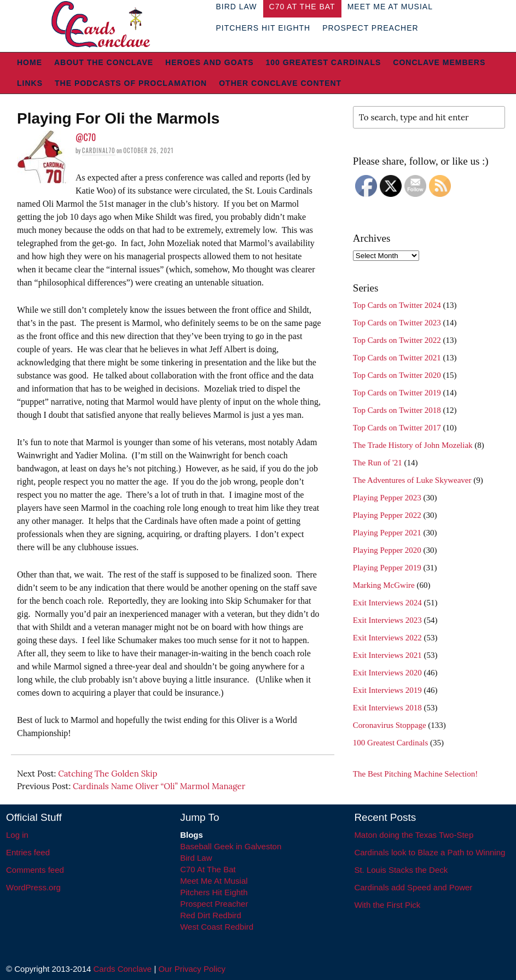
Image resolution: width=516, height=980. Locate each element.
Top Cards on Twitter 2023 (397, 323)
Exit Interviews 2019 (387, 690)
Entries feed (28, 852)
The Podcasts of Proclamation (131, 83)
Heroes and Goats (209, 62)
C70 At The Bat (208, 869)
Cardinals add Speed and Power (413, 887)
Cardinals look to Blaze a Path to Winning (430, 852)
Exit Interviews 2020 (387, 673)
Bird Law (196, 858)
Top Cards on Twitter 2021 (397, 358)
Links (30, 83)
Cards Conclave (123, 969)
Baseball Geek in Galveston (231, 846)
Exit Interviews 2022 (387, 638)
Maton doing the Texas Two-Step (414, 835)
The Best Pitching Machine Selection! (415, 774)
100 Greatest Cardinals (324, 62)
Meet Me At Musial (214, 881)
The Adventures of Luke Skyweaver (412, 480)
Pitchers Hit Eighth (263, 28)
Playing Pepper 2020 (387, 550)
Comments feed (35, 870)
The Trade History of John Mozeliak (413, 445)
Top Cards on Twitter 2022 (397, 340)
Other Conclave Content (280, 83)
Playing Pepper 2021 (387, 533)
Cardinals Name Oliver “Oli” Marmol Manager (159, 786)
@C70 (86, 137)
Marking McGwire (384, 585)
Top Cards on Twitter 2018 (397, 410)
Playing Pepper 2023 (387, 498)
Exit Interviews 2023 (387, 620)
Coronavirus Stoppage (390, 725)
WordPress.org (33, 887)
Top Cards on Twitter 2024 (397, 305)
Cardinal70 (99, 150)
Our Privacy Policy (192, 969)
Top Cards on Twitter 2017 (397, 428)
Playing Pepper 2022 (387, 515)
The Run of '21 (378, 463)
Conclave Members (439, 62)
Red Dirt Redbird (211, 915)
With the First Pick (387, 905)
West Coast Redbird (217, 927)
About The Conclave (104, 62)
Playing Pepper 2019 (387, 568)
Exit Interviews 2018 (387, 708)
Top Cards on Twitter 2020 (397, 375)
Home (30, 62)
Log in (17, 835)
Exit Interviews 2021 (387, 655)
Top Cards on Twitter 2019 (397, 393)
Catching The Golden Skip (108, 774)
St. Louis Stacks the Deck (401, 870)
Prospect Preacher (370, 28)
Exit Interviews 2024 (387, 603)
